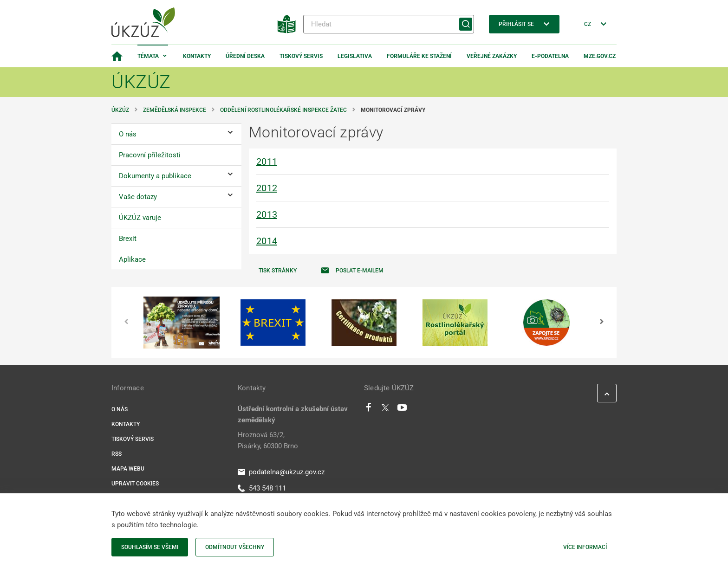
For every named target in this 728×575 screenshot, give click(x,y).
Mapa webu (128, 469)
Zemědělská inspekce (175, 110)
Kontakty (197, 56)
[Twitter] (385, 410)
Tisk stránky (278, 271)
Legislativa (355, 56)
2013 (267, 214)
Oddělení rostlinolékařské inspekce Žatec (283, 110)
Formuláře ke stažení (419, 56)
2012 (267, 188)
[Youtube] (402, 410)
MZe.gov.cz (600, 56)
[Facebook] (369, 410)
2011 (267, 162)
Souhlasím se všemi (150, 547)
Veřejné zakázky (492, 56)
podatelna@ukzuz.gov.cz (281, 472)
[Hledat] (389, 24)
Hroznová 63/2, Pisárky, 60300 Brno (268, 440)
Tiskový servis (301, 56)
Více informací (585, 547)
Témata (148, 56)
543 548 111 (262, 488)
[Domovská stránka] (117, 56)
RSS (117, 454)
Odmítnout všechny (235, 547)
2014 (267, 241)
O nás (120, 409)
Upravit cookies (135, 484)
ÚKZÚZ (120, 110)
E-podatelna (550, 56)
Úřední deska (245, 56)
